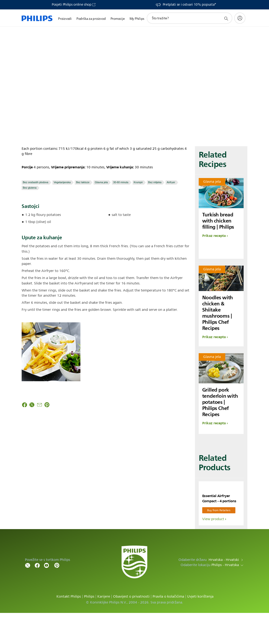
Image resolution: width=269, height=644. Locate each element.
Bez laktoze (83, 182)
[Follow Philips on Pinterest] (57, 596)
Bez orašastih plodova (36, 182)
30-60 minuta (121, 182)
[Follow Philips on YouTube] (47, 596)
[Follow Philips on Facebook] (37, 596)
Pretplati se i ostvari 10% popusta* (190, 5)
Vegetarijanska (62, 182)
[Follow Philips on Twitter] (28, 596)
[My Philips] (240, 18)
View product (213, 550)
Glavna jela (101, 182)
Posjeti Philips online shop (72, 5)
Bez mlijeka (155, 182)
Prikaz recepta (214, 236)
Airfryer (171, 182)
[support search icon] (226, 18)
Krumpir (138, 182)
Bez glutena (30, 188)
